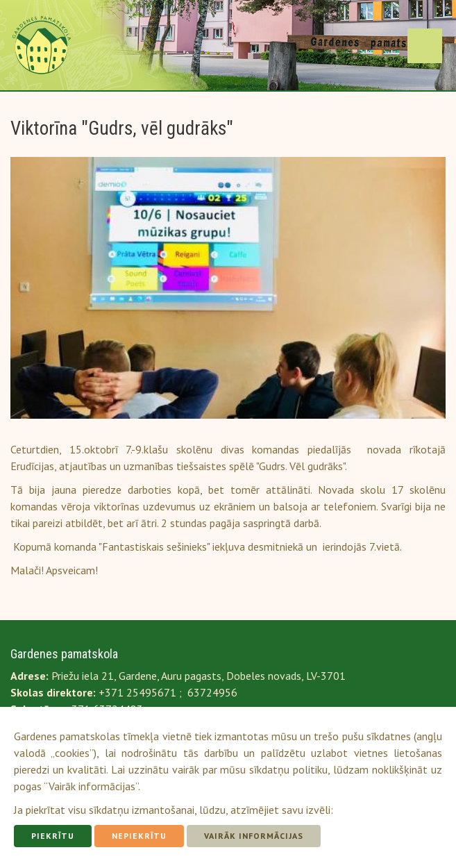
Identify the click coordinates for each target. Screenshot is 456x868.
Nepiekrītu (139, 836)
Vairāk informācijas (254, 836)
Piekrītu (53, 836)
